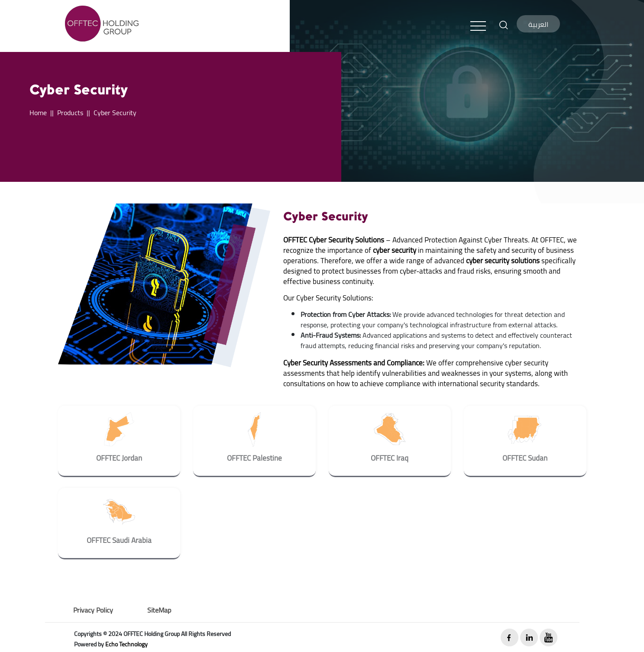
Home (38, 113)
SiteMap (159, 610)
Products (70, 113)
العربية (538, 24)
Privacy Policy (93, 610)
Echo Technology (126, 644)
